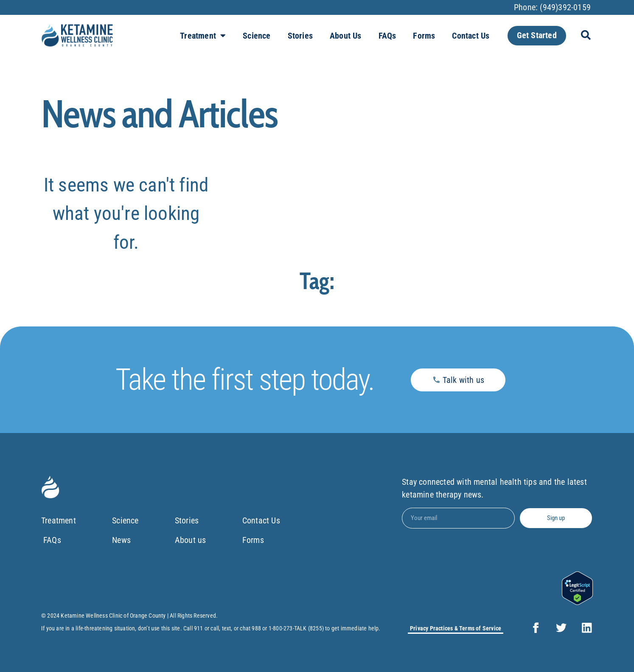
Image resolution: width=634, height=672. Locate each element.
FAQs (387, 36)
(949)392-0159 (565, 7)
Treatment (203, 36)
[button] (586, 35)
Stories (300, 36)
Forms (424, 36)
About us (346, 36)
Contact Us (471, 36)
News (121, 540)
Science (257, 36)
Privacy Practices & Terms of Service (456, 628)
